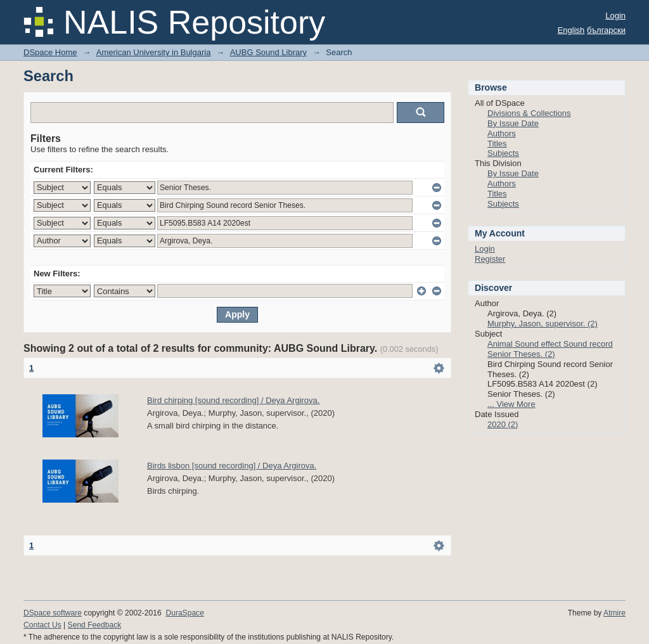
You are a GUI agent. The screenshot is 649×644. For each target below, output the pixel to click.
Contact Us (42, 625)
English (571, 30)
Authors (502, 133)
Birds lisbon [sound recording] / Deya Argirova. (232, 466)
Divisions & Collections (529, 113)
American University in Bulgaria (154, 52)
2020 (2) (503, 424)
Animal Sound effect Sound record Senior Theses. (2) (550, 349)
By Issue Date (513, 123)
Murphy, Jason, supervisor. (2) (543, 324)
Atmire (614, 613)
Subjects (503, 153)
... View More (511, 404)
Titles (497, 144)
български (606, 30)
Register (490, 259)
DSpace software (53, 613)
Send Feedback (95, 625)
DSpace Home (50, 52)
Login (615, 16)
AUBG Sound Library (268, 52)
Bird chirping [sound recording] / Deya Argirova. (233, 400)
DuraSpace (184, 613)
